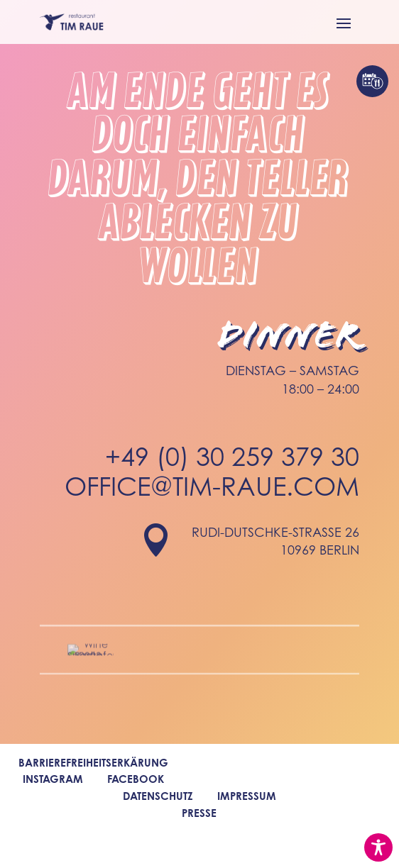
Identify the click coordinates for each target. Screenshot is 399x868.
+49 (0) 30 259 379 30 (232, 462)
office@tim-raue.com (212, 493)
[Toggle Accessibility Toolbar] (378, 847)
